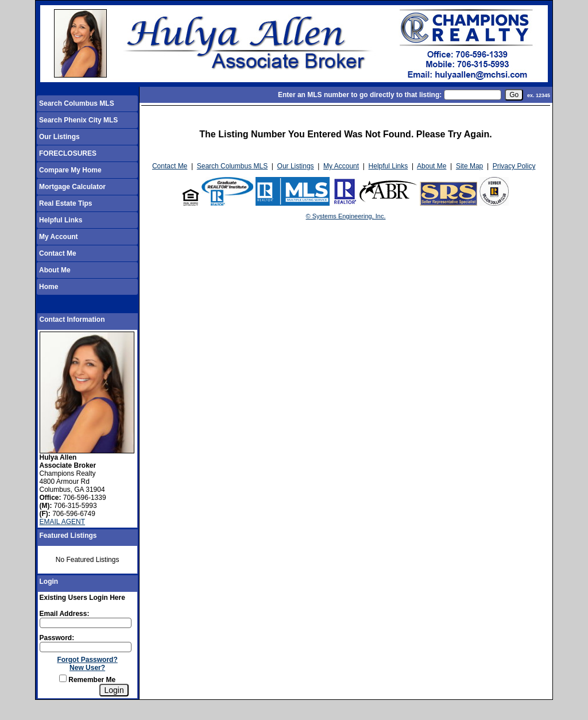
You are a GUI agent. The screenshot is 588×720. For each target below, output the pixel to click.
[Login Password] (86, 647)
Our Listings (59, 137)
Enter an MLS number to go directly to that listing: (360, 95)
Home (49, 287)
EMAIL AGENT (63, 522)
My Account (59, 237)
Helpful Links (61, 220)
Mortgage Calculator (72, 187)
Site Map (469, 166)
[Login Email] (86, 623)
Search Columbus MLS (77, 103)
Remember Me (87, 680)
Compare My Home (70, 170)
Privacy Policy (514, 166)
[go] (514, 95)
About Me (55, 270)
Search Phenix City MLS (78, 120)
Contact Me (58, 253)
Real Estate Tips (65, 203)
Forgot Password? (87, 660)
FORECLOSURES (68, 153)
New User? (87, 668)
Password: (57, 638)
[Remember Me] (63, 678)
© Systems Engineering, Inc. (346, 216)
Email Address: (65, 614)
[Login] (114, 690)
